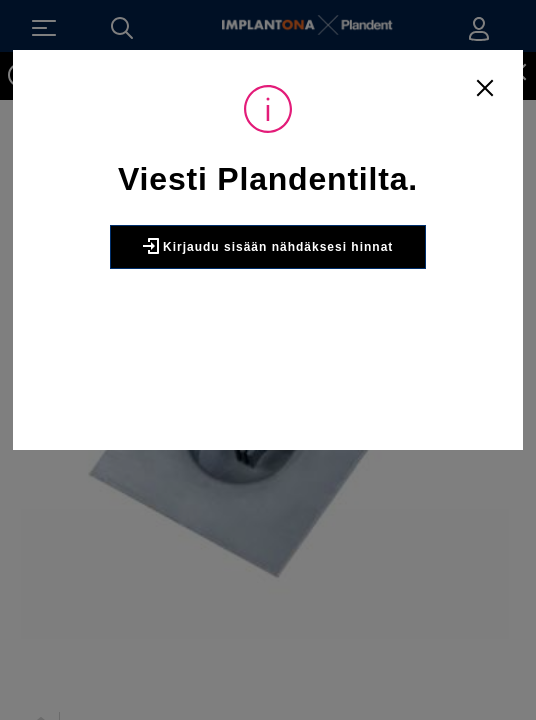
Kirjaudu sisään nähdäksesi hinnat (268, 246)
